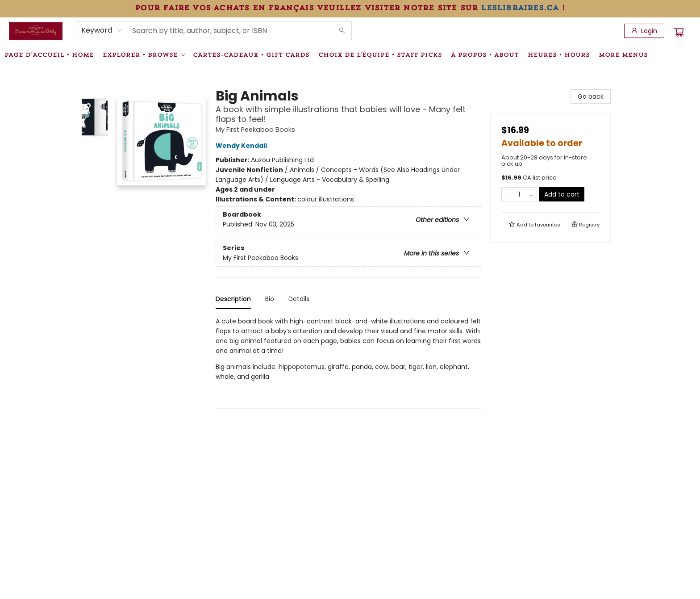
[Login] (644, 31)
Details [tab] (299, 299)
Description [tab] (233, 299)
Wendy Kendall (243, 146)
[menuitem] (49, 54)
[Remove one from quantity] (507, 194)
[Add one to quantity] (531, 194)
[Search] (342, 31)
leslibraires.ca (520, 8)
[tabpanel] (348, 362)
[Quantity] (519, 194)
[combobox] (102, 30)
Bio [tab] (270, 299)
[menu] (350, 54)
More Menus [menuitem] (623, 54)
